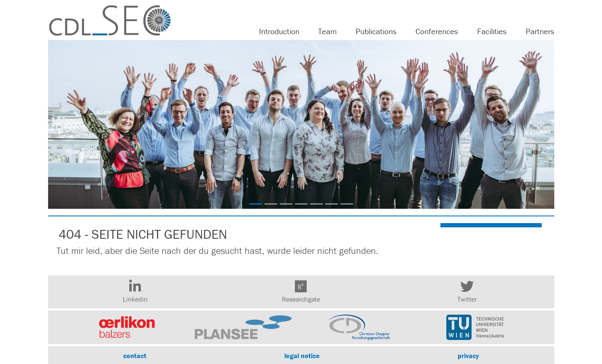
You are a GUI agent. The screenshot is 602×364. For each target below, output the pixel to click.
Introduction (279, 31)
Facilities (492, 31)
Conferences (437, 31)
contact (135, 356)
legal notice (302, 356)
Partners (540, 31)
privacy (468, 356)
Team (327, 31)
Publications (376, 31)
